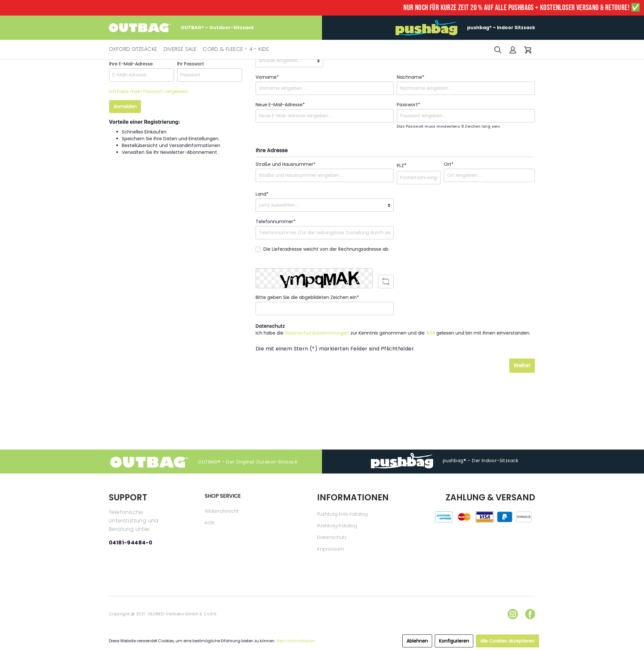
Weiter (522, 365)
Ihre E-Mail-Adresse (131, 64)
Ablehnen (417, 641)
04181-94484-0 (131, 543)
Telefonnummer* (276, 222)
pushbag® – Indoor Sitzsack (465, 28)
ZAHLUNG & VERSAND (490, 498)
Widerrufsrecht (222, 511)
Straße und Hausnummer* (286, 164)
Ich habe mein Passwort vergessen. (149, 91)
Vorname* (267, 77)
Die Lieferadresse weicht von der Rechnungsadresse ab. (326, 249)
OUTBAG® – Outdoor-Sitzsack (181, 28)
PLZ (402, 165)
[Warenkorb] (528, 50)
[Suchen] (498, 50)
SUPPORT (128, 498)
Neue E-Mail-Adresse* (280, 105)
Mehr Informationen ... (298, 641)
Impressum (331, 549)
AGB (431, 333)
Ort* (449, 164)
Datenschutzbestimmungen (317, 333)
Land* (262, 194)
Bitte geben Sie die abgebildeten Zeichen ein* (307, 297)
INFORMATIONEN (352, 498)
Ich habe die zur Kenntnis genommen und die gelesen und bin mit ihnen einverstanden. (393, 333)
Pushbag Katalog (337, 526)
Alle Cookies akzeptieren (507, 641)
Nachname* (411, 77)
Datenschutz (332, 537)
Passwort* (409, 105)
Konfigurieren (454, 641)
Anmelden (125, 107)
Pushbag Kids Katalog (342, 514)
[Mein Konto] (513, 50)
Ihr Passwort (191, 64)
